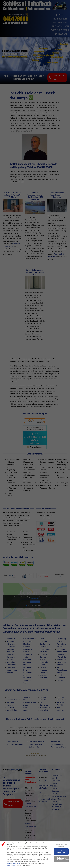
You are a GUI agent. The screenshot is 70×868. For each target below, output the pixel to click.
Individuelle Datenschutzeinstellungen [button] (63, 859)
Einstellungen (11, 865)
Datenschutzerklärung (14, 864)
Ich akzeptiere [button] (61, 851)
